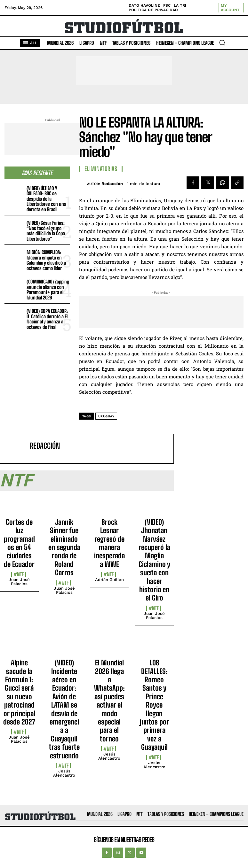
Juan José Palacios (19, 582)
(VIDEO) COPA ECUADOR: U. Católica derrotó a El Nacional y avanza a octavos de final (47, 319)
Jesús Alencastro (64, 773)
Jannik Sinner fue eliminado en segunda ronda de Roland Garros (64, 547)
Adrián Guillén (109, 580)
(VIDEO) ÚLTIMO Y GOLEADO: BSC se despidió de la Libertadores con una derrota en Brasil (46, 199)
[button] (222, 43)
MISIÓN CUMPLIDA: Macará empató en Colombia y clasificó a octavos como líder (46, 260)
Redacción (112, 184)
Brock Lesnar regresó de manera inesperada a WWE (109, 543)
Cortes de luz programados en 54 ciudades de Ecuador (19, 543)
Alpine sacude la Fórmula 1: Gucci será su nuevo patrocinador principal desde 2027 (19, 692)
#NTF (19, 574)
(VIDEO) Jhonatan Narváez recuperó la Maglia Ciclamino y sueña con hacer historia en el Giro (154, 560)
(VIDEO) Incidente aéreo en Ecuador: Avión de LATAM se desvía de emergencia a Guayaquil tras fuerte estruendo (64, 709)
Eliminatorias (101, 169)
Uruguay (106, 416)
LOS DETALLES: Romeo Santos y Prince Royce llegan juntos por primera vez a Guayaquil (154, 705)
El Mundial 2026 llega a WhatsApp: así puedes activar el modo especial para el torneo (109, 701)
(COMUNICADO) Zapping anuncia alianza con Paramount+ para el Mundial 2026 (48, 290)
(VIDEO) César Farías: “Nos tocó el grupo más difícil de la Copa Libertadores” (46, 231)
